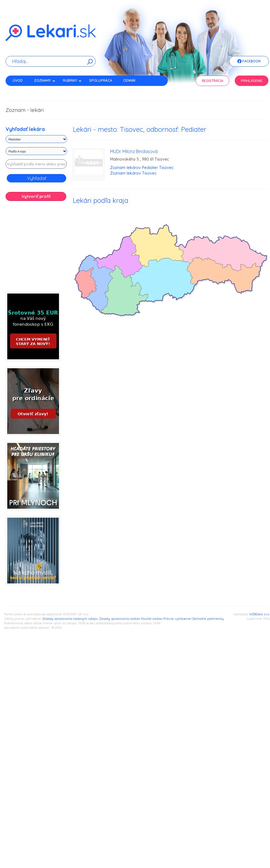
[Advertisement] (61, 248)
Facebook (249, 62)
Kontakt (20, 90)
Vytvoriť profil (36, 196)
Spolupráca (101, 80)
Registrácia (213, 81)
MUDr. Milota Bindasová (134, 151)
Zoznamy (45, 80)
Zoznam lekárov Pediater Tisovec (142, 168)
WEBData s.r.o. (259, 614)
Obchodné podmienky (208, 619)
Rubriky (72, 80)
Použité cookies (152, 619)
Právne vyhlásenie (177, 619)
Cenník (129, 80)
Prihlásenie (252, 81)
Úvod (18, 80)
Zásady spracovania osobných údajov (70, 619)
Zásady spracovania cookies (120, 619)
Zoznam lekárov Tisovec (133, 173)
